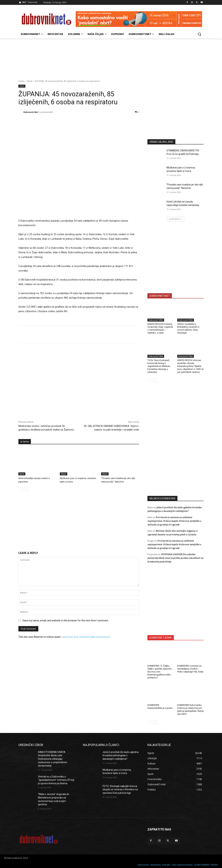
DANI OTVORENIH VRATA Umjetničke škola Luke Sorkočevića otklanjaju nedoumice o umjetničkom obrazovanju (53, 759)
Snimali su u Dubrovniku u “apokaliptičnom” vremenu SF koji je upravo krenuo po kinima (56, 780)
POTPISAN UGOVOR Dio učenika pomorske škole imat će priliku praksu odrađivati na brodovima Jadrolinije (175, 558)
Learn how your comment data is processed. (86, 637)
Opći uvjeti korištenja (182, 865)
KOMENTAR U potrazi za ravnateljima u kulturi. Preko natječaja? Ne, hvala (190, 669)
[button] (199, 34)
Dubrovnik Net (31, 112)
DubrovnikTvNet (156, 320)
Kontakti (166, 865)
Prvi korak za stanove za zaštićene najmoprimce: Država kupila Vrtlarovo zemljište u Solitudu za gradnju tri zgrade (174, 521)
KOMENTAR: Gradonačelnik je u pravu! (160, 707)
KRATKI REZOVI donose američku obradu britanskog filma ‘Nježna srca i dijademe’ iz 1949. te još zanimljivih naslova (190, 366)
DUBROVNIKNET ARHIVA (206, 865)
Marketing (156, 865)
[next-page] (26, 489)
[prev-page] (21, 489)
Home (21, 81)
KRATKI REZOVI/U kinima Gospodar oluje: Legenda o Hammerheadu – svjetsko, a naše (160, 328)
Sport (22, 474)
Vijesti (30, 81)
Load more (176, 219)
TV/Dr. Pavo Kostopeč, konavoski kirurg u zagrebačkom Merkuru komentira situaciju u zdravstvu (159, 366)
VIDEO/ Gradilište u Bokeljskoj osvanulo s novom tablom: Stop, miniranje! (188, 328)
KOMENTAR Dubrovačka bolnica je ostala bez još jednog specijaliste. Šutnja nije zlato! (190, 709)
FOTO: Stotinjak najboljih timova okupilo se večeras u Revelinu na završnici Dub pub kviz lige (120, 790)
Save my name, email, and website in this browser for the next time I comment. (66, 620)
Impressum (143, 865)
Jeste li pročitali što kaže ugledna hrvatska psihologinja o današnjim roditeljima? (121, 755)
